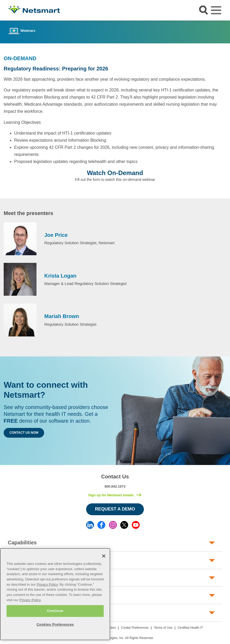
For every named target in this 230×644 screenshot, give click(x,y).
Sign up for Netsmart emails (111, 495)
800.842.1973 (115, 486)
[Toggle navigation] (216, 10)
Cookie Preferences (135, 628)
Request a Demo (115, 509)
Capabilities (22, 543)
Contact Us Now (24, 433)
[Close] (104, 556)
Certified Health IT (190, 628)
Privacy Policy (47, 584)
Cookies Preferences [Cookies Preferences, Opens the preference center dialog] (55, 624)
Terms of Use (163, 628)
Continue (55, 611)
